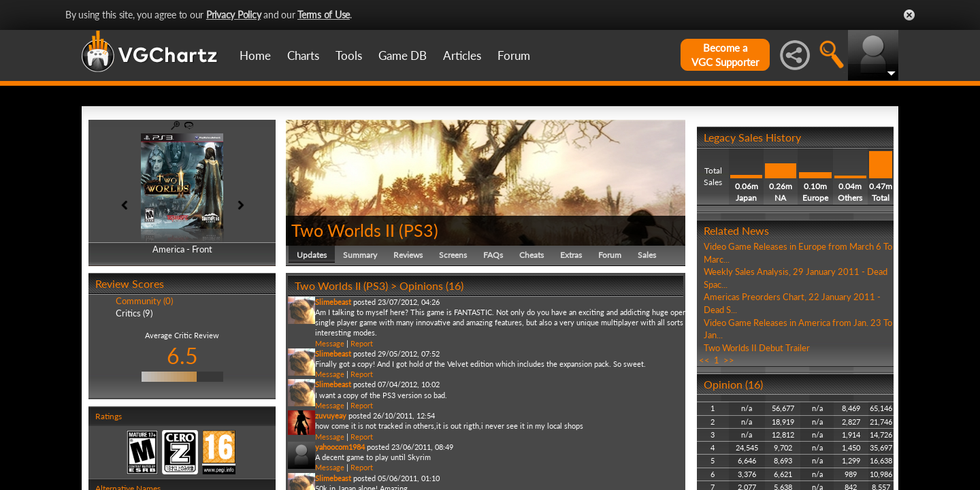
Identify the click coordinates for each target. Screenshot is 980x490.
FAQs (493, 255)
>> (729, 360)
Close (909, 15)
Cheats (532, 255)
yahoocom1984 (340, 447)
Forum (514, 55)
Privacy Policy (234, 15)
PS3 (419, 230)
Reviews (408, 255)
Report (362, 343)
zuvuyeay (331, 415)
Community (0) (144, 301)
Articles (462, 55)
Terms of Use (324, 15)
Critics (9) (134, 313)
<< (704, 360)
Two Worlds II (343, 230)
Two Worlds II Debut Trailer (757, 348)
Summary (360, 255)
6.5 (182, 356)
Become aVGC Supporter (725, 55)
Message (330, 343)
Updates (312, 255)
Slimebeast (333, 302)
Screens (453, 255)
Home (255, 55)
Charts (303, 55)
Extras (571, 255)
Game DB (403, 55)
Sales (647, 255)
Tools (349, 55)
